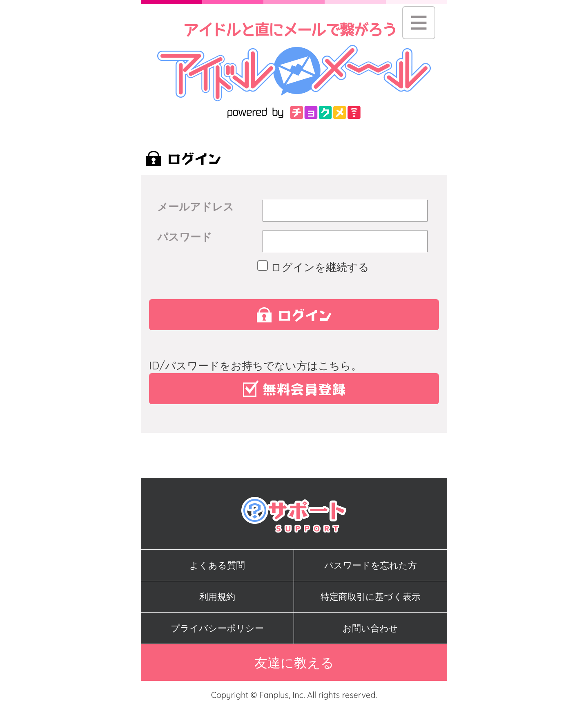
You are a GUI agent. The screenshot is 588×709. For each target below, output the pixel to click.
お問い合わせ (370, 628)
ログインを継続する (316, 267)
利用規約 (217, 597)
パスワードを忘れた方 (371, 565)
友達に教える (294, 662)
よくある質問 (217, 565)
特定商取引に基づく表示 (371, 597)
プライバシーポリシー (217, 628)
